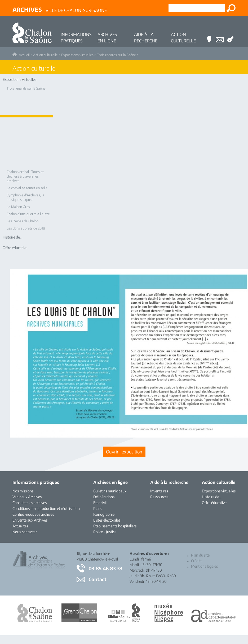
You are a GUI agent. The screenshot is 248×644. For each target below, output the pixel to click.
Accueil (24, 55)
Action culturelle (45, 55)
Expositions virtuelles (77, 55)
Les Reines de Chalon (23, 221)
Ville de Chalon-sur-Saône (60, 10)
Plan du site (200, 555)
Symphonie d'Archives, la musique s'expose (25, 197)
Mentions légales (204, 566)
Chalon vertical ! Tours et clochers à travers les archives (25, 176)
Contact (98, 579)
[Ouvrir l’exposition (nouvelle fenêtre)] (124, 452)
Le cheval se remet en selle (27, 188)
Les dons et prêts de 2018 (26, 228)
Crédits (197, 561)
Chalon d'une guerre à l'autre (28, 214)
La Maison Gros (18, 207)
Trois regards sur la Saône (116, 55)
